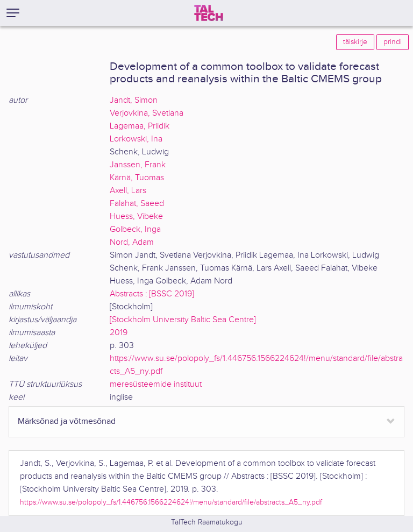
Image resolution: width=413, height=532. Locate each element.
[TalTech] (209, 13)
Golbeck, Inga (135, 229)
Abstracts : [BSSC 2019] (152, 294)
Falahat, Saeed (137, 204)
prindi (393, 42)
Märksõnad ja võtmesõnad (67, 421)
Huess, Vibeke (136, 217)
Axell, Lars (128, 191)
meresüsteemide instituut (156, 384)
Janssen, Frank (138, 165)
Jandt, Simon (134, 100)
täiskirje (355, 42)
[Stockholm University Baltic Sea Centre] (183, 320)
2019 (119, 333)
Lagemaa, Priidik (140, 126)
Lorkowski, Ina (136, 139)
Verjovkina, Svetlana (147, 113)
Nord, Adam (132, 242)
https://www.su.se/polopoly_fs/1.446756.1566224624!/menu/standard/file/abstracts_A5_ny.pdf (171, 502)
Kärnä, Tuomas (137, 178)
